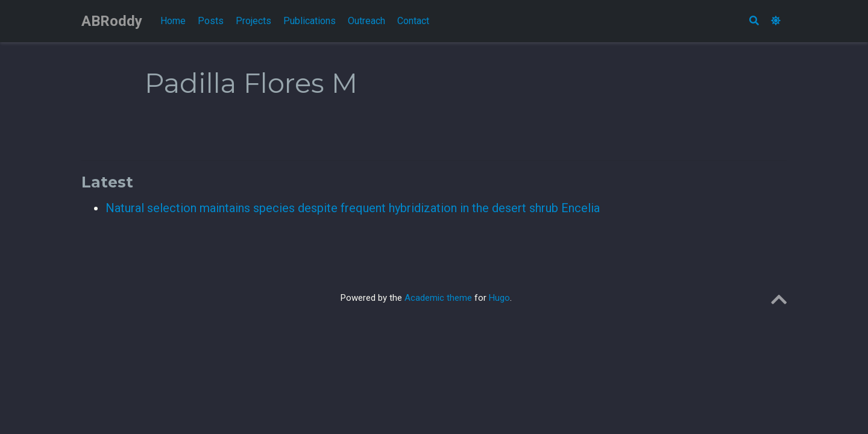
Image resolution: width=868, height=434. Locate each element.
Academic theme (438, 298)
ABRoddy (112, 21)
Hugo (499, 298)
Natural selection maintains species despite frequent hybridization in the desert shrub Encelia (353, 208)
